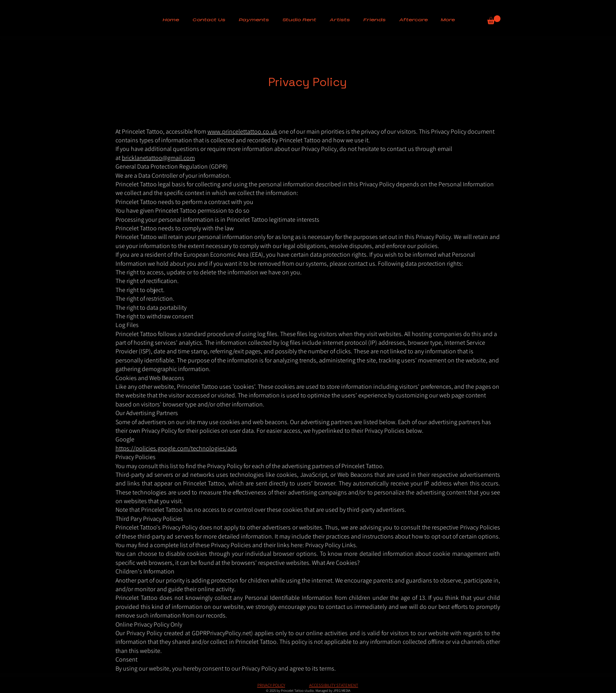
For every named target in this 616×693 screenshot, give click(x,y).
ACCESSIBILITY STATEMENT (334, 685)
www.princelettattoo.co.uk (242, 131)
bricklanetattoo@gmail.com (158, 158)
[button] (254, 20)
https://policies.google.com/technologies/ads (176, 448)
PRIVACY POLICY (271, 685)
